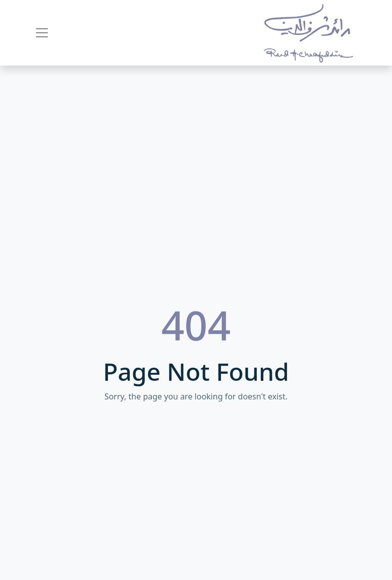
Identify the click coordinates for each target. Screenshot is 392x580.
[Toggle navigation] (42, 33)
